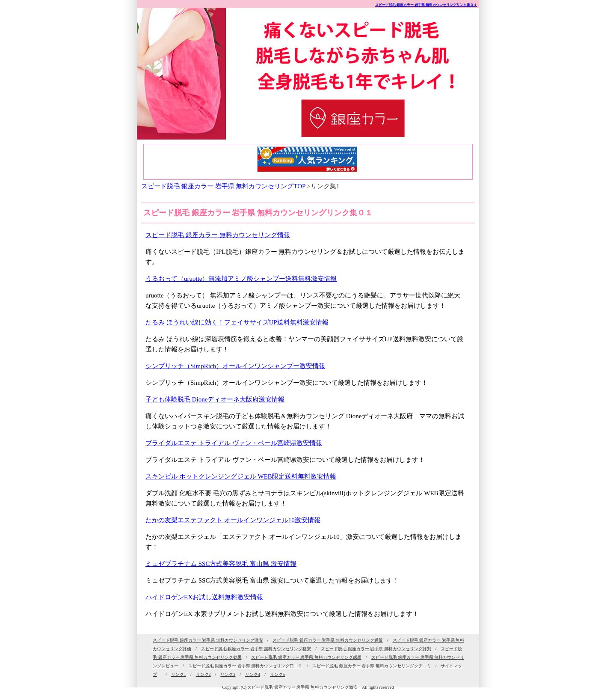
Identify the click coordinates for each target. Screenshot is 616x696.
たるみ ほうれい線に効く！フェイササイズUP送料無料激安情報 (237, 322)
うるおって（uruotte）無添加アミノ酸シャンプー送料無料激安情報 (241, 279)
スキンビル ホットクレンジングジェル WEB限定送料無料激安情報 (241, 476)
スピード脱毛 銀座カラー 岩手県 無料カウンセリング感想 (306, 657)
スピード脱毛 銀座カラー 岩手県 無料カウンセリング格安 (256, 649)
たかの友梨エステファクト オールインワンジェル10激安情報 (233, 520)
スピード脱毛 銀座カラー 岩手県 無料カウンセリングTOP (223, 186)
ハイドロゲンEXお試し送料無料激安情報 (204, 597)
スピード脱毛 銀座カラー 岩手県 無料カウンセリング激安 (208, 640)
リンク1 (179, 674)
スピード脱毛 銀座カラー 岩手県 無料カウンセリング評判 (376, 649)
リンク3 (228, 674)
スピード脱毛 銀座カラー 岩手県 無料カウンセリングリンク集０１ (426, 5)
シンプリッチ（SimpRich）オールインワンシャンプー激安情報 (235, 366)
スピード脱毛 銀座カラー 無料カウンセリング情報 (218, 235)
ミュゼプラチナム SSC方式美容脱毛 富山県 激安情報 (221, 564)
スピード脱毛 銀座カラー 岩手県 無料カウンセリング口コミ (246, 666)
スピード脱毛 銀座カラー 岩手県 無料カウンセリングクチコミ (372, 666)
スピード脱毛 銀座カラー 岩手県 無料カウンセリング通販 (328, 640)
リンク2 (203, 674)
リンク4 (253, 674)
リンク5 (277, 674)
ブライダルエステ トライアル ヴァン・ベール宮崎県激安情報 (234, 443)
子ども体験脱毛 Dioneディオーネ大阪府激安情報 (215, 399)
